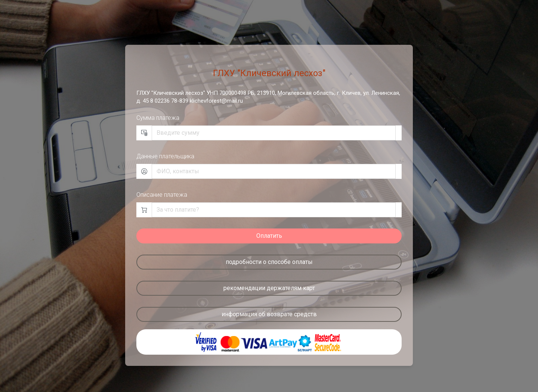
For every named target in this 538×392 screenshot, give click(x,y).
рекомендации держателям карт (269, 288)
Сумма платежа (158, 118)
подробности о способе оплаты (269, 262)
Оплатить (269, 236)
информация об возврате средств (269, 314)
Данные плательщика (165, 156)
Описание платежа (162, 195)
